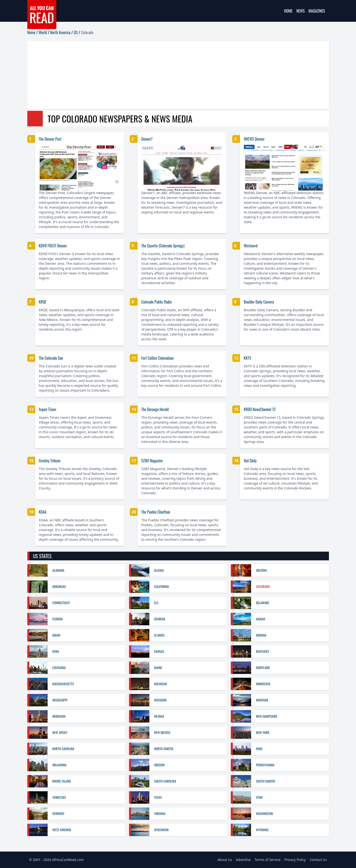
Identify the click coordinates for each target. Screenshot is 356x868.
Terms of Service (268, 860)
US (76, 32)
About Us (225, 860)
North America (60, 32)
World (43, 32)
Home (288, 11)
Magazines (317, 11)
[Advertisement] (172, 75)
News (300, 11)
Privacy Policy (295, 860)
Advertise (243, 860)
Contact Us (318, 860)
